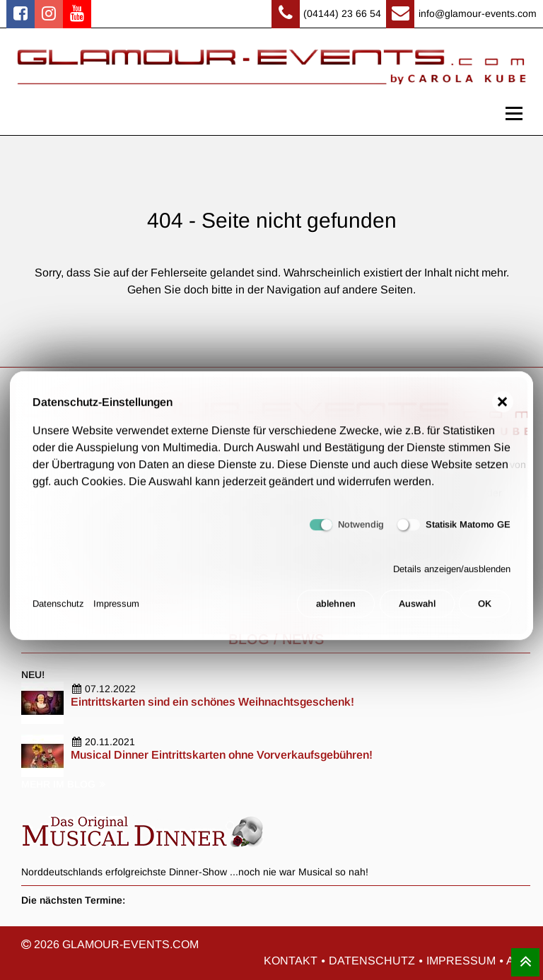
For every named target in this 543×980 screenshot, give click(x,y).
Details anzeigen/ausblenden (452, 574)
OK (485, 610)
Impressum (116, 610)
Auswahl (417, 610)
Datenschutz (58, 610)
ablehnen (336, 610)
